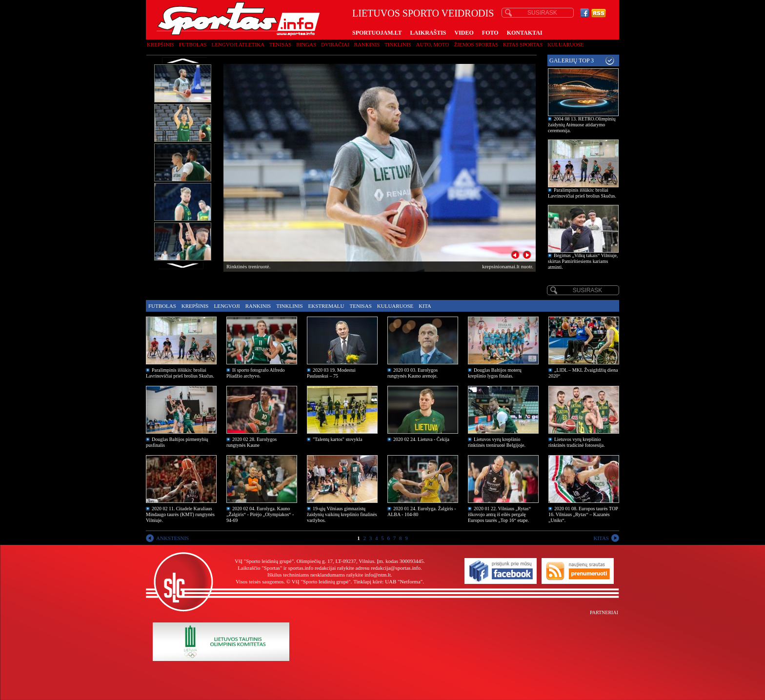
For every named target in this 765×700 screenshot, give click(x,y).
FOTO (490, 33)
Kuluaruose (566, 44)
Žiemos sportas (476, 44)
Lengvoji (227, 306)
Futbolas (193, 44)
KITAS (601, 538)
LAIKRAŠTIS (428, 33)
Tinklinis (398, 44)
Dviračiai (335, 44)
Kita (425, 306)
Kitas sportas (523, 44)
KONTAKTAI (525, 33)
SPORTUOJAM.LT (377, 33)
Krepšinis (161, 44)
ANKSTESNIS (172, 538)
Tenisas (280, 44)
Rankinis (367, 44)
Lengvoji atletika (238, 44)
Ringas (306, 44)
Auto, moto (433, 44)
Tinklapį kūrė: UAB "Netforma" (388, 581)
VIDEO (464, 33)
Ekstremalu (326, 306)
